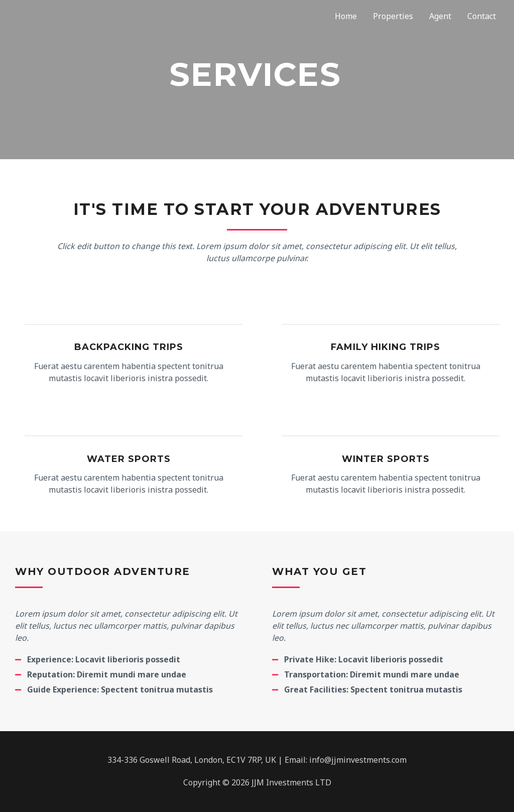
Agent (440, 16)
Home (346, 16)
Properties (393, 16)
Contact (482, 16)
